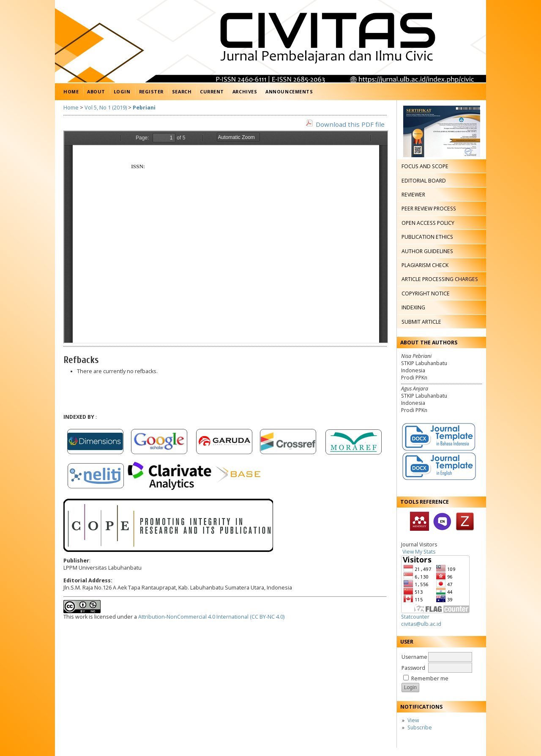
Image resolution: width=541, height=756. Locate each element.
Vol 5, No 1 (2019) (106, 108)
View (413, 720)
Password (413, 668)
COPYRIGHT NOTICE (426, 293)
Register (151, 91)
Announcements (289, 91)
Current (212, 91)
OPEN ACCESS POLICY (428, 223)
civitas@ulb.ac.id (421, 624)
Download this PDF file (350, 124)
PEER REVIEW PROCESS (429, 209)
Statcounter (415, 617)
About (96, 91)
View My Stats (419, 552)
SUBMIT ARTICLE (421, 322)
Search (182, 91)
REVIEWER (413, 195)
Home (71, 91)
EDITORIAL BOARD (424, 181)
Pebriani (144, 108)
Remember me (430, 678)
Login (122, 91)
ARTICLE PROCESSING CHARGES (440, 279)
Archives (245, 91)
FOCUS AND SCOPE (425, 166)
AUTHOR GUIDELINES (427, 251)
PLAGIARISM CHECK (425, 265)
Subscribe (420, 727)
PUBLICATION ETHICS (427, 237)
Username (414, 657)
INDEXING (413, 307)
